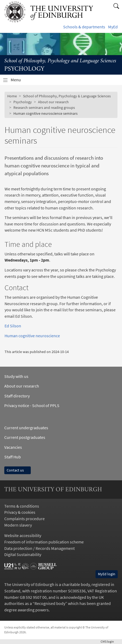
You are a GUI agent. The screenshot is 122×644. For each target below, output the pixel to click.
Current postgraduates (25, 437)
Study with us (16, 376)
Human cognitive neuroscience (32, 336)
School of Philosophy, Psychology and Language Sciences (60, 61)
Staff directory (17, 396)
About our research (53, 102)
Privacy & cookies (20, 512)
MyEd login (107, 574)
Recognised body (50, 603)
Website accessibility (23, 536)
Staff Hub (13, 457)
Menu (19, 81)
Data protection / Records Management (39, 548)
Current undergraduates (26, 428)
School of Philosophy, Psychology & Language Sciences (67, 96)
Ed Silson (13, 326)
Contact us (18, 470)
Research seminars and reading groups (44, 108)
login (109, 641)
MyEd (113, 27)
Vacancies (13, 447)
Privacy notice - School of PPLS (32, 406)
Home (12, 96)
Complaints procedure (24, 519)
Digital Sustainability (23, 555)
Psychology (23, 102)
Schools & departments (84, 27)
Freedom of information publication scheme (44, 542)
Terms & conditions (22, 506)
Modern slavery (18, 525)
